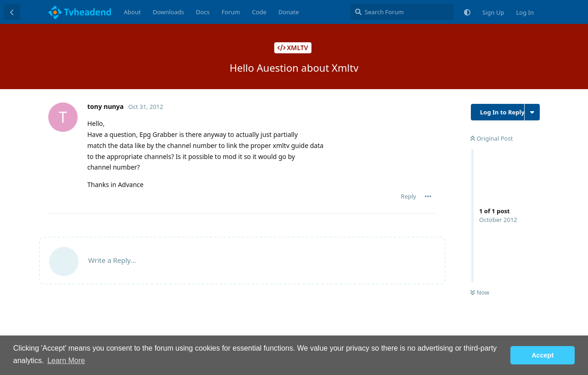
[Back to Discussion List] (12, 12)
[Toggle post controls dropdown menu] (428, 196)
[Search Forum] (402, 12)
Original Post (492, 138)
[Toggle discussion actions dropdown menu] (532, 112)
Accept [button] (543, 355)
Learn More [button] (66, 361)
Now (480, 292)
